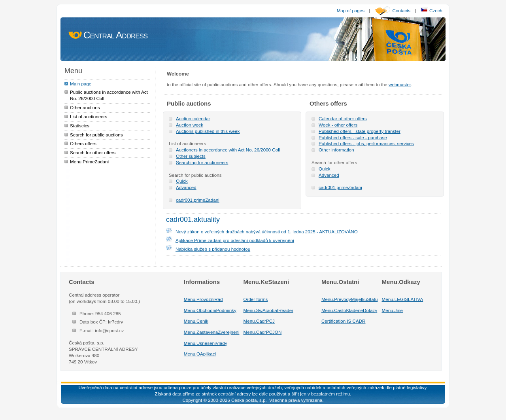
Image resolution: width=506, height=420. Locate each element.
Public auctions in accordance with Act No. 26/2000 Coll (109, 95)
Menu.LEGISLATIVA (403, 299)
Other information (336, 150)
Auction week (190, 125)
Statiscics (80, 126)
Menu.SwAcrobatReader (268, 310)
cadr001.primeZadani (198, 200)
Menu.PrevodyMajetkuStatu (350, 299)
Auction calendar (193, 118)
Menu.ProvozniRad (203, 299)
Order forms (256, 299)
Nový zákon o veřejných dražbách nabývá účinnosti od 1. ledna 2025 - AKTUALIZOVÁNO (267, 232)
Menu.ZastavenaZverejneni (212, 332)
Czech (431, 10)
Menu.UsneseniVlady (206, 343)
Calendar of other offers (343, 118)
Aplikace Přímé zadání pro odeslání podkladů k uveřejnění (235, 240)
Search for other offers (93, 152)
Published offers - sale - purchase (353, 137)
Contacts (402, 10)
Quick (182, 181)
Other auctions (85, 107)
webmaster (400, 84)
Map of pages (351, 10)
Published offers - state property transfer (360, 131)
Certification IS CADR (344, 321)
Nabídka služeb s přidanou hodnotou (213, 249)
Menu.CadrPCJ (259, 321)
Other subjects (191, 156)
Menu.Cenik (196, 321)
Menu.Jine (393, 310)
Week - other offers (338, 125)
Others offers (83, 143)
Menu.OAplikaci (200, 354)
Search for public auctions (96, 135)
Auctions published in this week (208, 131)
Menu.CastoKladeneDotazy (349, 310)
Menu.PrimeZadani (89, 162)
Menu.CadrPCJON (263, 332)
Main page (81, 84)
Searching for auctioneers (202, 162)
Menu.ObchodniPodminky (210, 310)
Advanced (186, 187)
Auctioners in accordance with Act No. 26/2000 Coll (228, 150)
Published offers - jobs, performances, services (366, 143)
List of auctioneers (89, 116)
